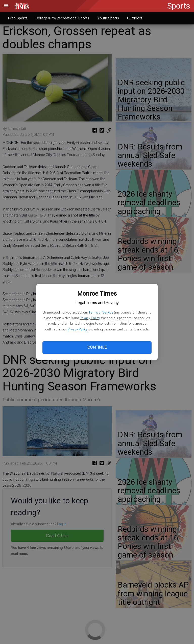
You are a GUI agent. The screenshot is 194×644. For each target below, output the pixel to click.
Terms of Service (101, 313)
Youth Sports (108, 18)
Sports (179, 6)
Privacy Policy (90, 318)
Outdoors (135, 18)
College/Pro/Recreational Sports (62, 18)
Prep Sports (18, 18)
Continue (97, 347)
